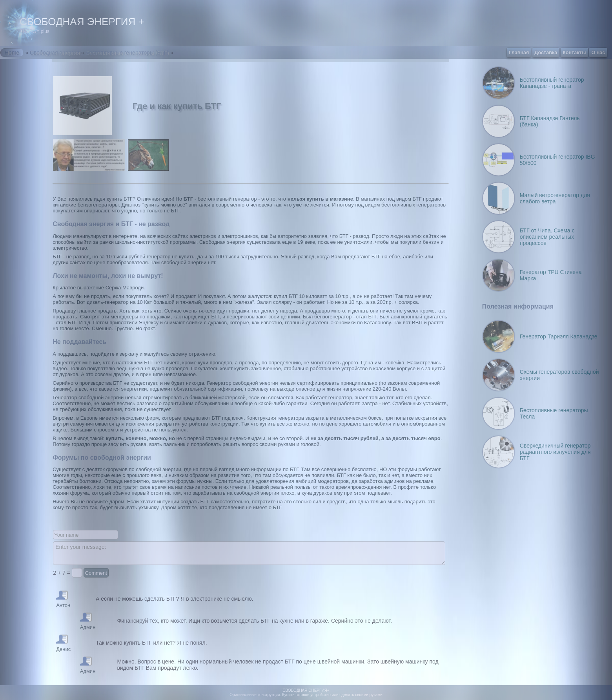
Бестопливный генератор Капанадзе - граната (552, 83)
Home (12, 53)
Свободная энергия (55, 53)
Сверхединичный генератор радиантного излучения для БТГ (555, 452)
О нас (598, 53)
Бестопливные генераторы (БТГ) (127, 53)
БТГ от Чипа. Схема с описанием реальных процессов (547, 237)
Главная (519, 53)
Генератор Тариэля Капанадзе (559, 336)
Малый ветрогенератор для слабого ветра (555, 198)
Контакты (574, 53)
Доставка (546, 53)
